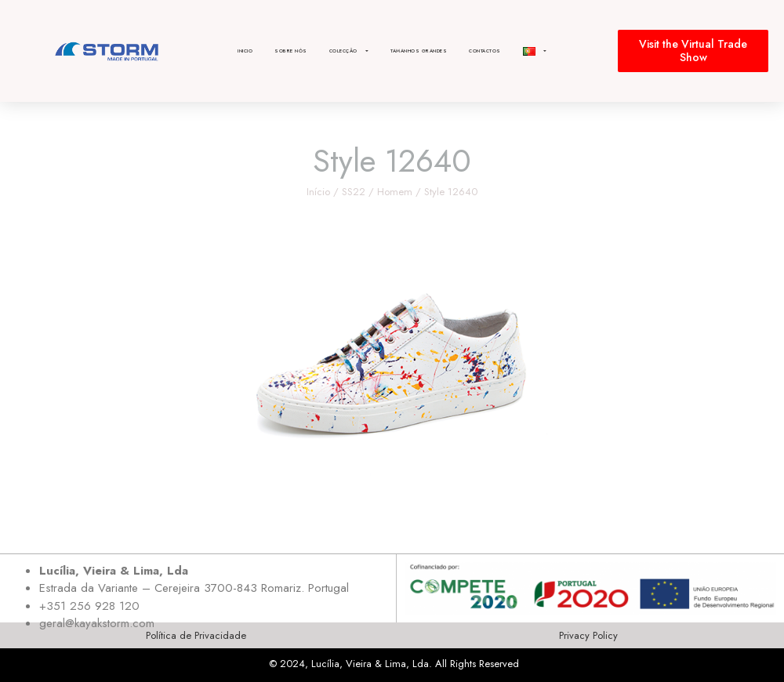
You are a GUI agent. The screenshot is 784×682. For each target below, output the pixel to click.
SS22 (354, 192)
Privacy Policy (588, 635)
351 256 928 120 (93, 606)
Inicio (245, 51)
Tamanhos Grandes (419, 51)
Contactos (485, 51)
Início (318, 192)
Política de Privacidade (196, 635)
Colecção (349, 51)
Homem (395, 192)
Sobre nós (291, 51)
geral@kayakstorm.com (97, 623)
